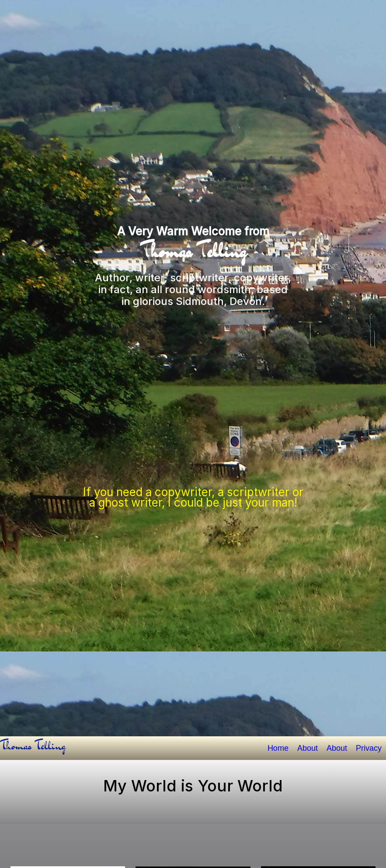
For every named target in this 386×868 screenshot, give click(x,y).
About (308, 748)
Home (278, 748)
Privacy (369, 748)
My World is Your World (193, 786)
